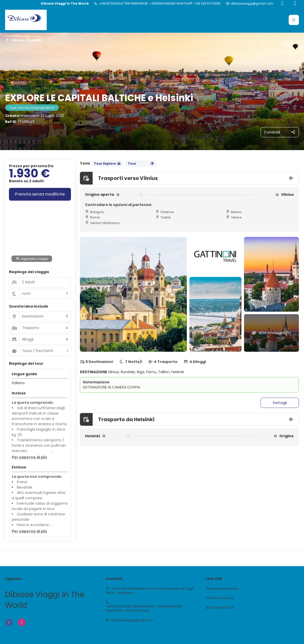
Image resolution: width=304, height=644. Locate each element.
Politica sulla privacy (222, 589)
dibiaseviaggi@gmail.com (252, 4)
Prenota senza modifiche (40, 194)
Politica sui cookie (220, 598)
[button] (29, 457)
